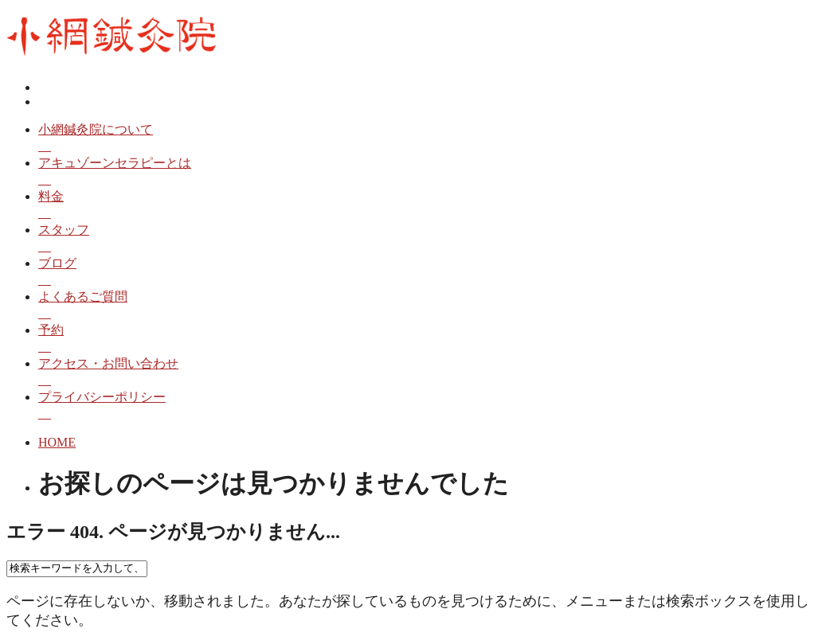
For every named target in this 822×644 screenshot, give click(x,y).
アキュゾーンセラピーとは (427, 172)
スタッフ (427, 239)
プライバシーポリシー (427, 406)
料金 (427, 206)
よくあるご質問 (427, 306)
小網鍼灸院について (427, 139)
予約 (427, 340)
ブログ (427, 273)
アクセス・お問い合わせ (427, 373)
